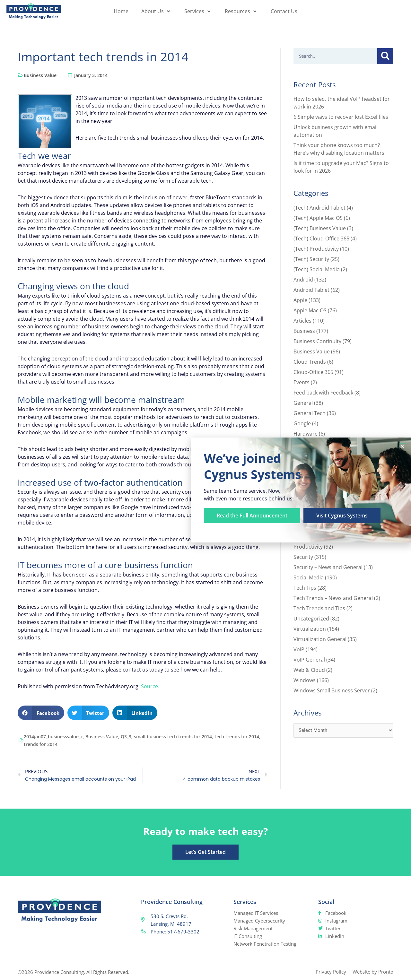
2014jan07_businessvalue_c (53, 737)
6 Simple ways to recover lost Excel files (341, 117)
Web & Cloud (309, 670)
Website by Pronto (373, 972)
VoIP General (309, 660)
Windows (305, 680)
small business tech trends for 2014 (173, 737)
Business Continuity (317, 341)
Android (303, 280)
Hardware (306, 434)
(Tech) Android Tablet (319, 208)
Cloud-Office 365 (313, 372)
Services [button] (198, 11)
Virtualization (310, 629)
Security (303, 557)
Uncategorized (311, 619)
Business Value (40, 75)
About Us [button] (156, 11)
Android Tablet (311, 290)
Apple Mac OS (310, 310)
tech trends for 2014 (237, 737)
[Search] (385, 56)
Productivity (308, 547)
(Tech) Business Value (320, 228)
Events (302, 382)
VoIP (299, 649)
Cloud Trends (310, 362)
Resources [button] (241, 11)
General (303, 403)
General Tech (310, 413)
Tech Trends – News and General (333, 598)
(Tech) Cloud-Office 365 (321, 238)
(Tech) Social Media (317, 269)
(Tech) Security (311, 259)
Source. (150, 686)
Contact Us (284, 11)
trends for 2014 (41, 744)
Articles (302, 321)
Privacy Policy (331, 972)
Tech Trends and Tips (319, 608)
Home (121, 11)
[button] (41, 713)
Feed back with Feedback (323, 393)
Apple (300, 300)
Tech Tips (305, 588)
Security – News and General (328, 567)
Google (302, 423)
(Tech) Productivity (316, 249)
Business (304, 331)
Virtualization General (320, 639)
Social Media (309, 577)
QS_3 (126, 737)
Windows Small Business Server (332, 690)
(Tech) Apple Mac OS (318, 218)
